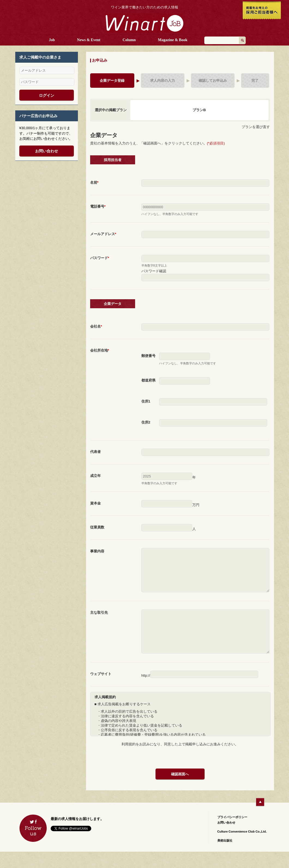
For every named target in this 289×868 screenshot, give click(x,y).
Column (129, 40)
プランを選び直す (256, 127)
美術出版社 (225, 857)
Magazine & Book (173, 40)
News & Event (89, 40)
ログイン (47, 95)
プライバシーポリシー (232, 833)
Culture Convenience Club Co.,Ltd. (242, 848)
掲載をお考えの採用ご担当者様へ (262, 11)
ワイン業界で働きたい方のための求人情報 (144, 7)
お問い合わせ (47, 151)
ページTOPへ (260, 819)
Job (52, 40)
